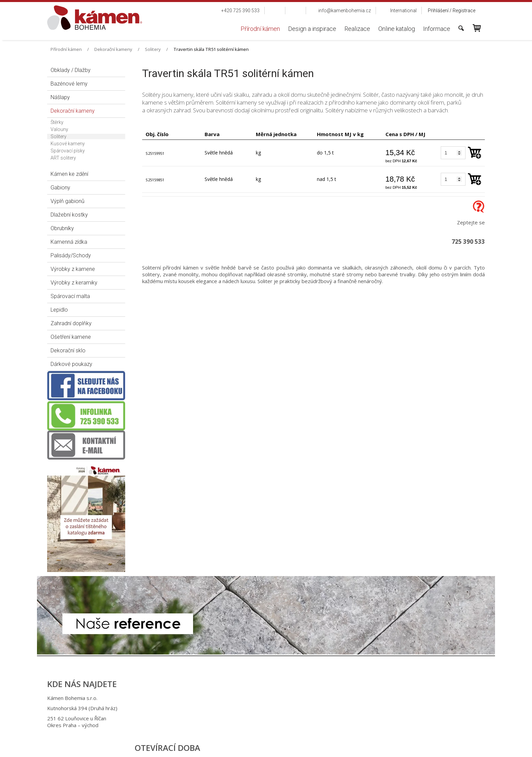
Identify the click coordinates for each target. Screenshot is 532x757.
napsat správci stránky (260, 747)
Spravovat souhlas (377, 747)
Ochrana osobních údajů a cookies (320, 747)
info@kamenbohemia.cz (270, 718)
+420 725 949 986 (263, 708)
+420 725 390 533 (262, 698)
